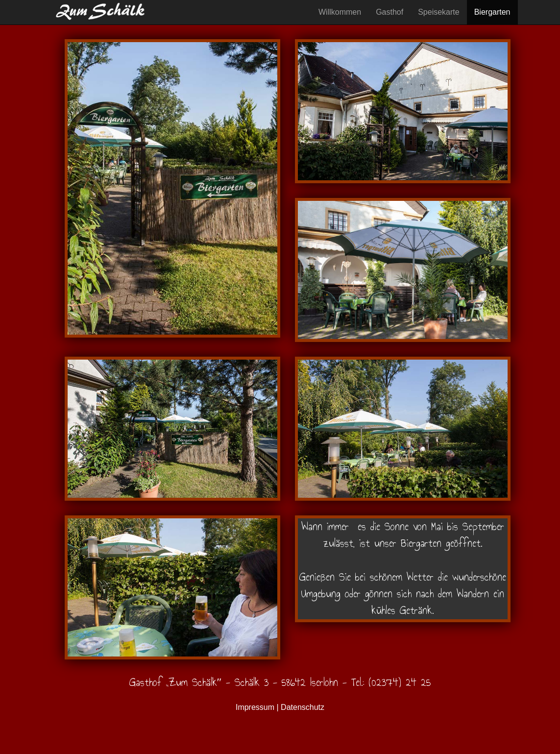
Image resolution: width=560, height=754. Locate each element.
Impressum (255, 707)
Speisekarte (439, 12)
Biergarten (492, 12)
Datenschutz (303, 707)
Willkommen (340, 12)
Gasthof (390, 12)
